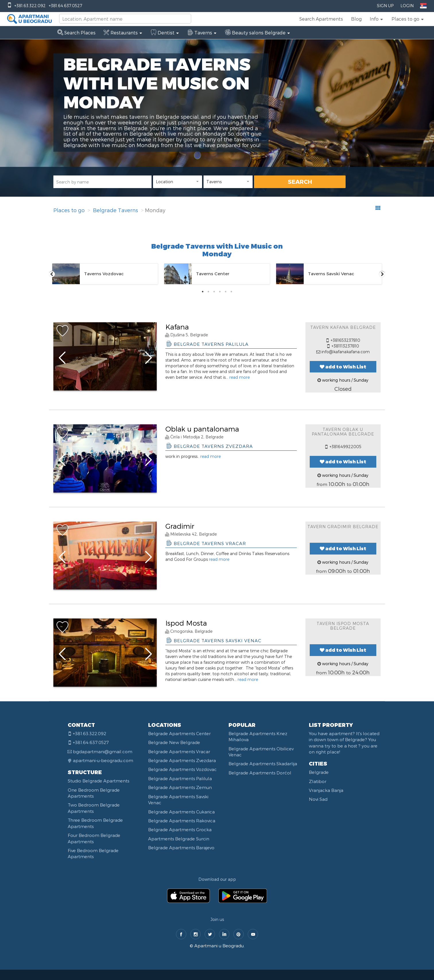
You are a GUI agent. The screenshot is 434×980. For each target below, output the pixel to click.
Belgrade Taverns (116, 210)
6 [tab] (231, 292)
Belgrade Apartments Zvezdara (182, 760)
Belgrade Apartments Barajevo (181, 848)
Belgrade (319, 772)
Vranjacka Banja (326, 790)
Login (407, 6)
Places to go (69, 210)
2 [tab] (208, 292)
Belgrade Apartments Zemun (180, 787)
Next (382, 274)
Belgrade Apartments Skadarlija (263, 764)
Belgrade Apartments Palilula (180, 778)
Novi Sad (318, 799)
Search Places (76, 33)
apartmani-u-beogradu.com (103, 760)
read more (240, 377)
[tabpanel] (105, 274)
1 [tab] (203, 292)
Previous (52, 274)
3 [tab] (214, 292)
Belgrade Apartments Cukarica (181, 812)
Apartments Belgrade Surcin (179, 839)
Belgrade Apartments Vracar (179, 751)
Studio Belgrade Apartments (98, 781)
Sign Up (385, 6)
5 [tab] (226, 292)
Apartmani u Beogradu (219, 946)
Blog (356, 19)
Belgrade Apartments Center (179, 733)
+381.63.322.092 (30, 6)
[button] (377, 19)
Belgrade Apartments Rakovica (182, 821)
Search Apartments (321, 19)
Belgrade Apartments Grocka (180, 829)
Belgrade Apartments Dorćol (260, 773)
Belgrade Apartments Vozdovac (182, 769)
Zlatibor (318, 781)
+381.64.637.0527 (65, 6)
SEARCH (300, 181)
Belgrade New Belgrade (174, 742)
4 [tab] (220, 292)
